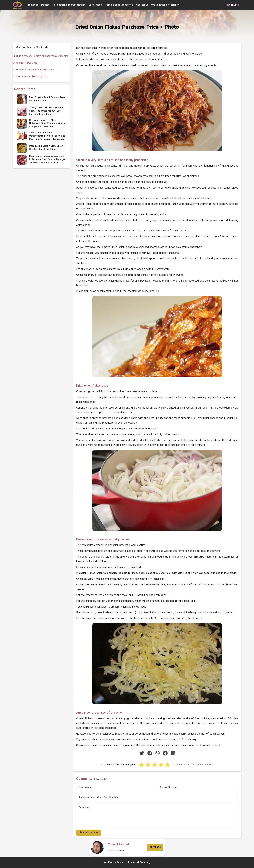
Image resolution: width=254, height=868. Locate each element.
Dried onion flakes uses (26, 67)
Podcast (46, 5)
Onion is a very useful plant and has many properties (35, 58)
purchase (155, 847)
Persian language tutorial (119, 5)
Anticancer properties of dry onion (31, 80)
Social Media (95, 5)
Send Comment (89, 833)
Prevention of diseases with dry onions (34, 73)
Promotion (33, 5)
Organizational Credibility (165, 5)
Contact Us (142, 5)
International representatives (69, 5)
